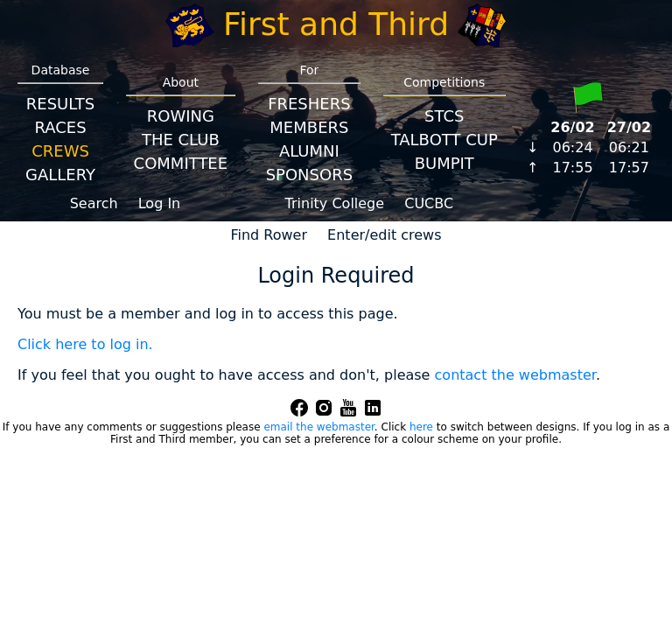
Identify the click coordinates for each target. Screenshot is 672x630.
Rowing (181, 116)
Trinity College (335, 203)
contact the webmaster (515, 375)
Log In (160, 203)
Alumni (309, 151)
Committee (181, 163)
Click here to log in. (85, 344)
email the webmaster (318, 427)
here (421, 427)
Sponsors (309, 175)
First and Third (336, 24)
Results (60, 104)
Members (309, 127)
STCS (444, 116)
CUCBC (429, 203)
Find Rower (269, 235)
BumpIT (444, 163)
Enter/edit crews (384, 235)
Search (94, 203)
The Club (181, 140)
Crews (60, 151)
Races (60, 127)
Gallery (60, 175)
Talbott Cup (444, 140)
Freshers (309, 104)
